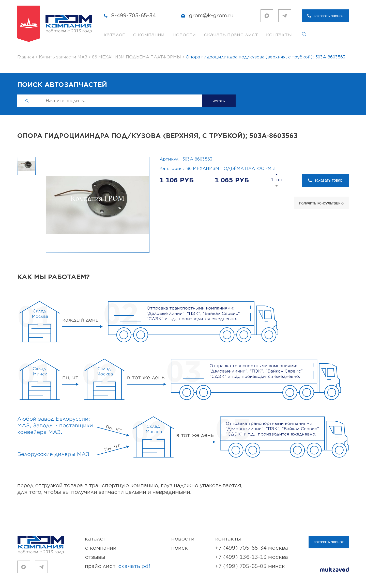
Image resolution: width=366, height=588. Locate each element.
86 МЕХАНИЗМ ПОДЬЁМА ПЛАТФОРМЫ (231, 169)
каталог (114, 35)
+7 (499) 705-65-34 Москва (252, 548)
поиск (180, 548)
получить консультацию (321, 203)
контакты (279, 35)
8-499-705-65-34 (134, 16)
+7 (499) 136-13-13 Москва (252, 557)
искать (219, 101)
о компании (149, 35)
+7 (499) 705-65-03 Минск (250, 566)
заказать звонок (329, 16)
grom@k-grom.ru (211, 16)
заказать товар (328, 180)
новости (184, 35)
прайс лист (118, 566)
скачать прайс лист (231, 35)
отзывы (95, 557)
